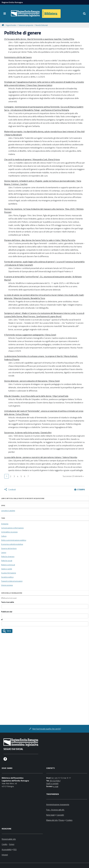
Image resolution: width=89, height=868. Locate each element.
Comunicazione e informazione (12, 528)
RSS (15, 849)
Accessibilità (7, 849)
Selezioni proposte (26, 25)
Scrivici (12, 844)
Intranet (5, 855)
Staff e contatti (52, 783)
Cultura (4, 536)
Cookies (69, 820)
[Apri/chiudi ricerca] (84, 14)
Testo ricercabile (8, 602)
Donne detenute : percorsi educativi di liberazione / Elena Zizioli (32, 381)
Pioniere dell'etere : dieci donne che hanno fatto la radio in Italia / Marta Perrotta (40, 240)
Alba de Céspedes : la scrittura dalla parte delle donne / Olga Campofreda (36, 396)
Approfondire (11, 25)
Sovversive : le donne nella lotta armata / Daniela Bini (28, 433)
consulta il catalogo (8, 511)
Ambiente (5, 524)
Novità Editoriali (42, 25)
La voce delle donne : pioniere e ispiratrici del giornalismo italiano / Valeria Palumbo (41, 457)
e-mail (56, 786)
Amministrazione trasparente (58, 804)
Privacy (61, 820)
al (2, 620)
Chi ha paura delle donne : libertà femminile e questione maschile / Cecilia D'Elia (39, 39)
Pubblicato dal (7, 612)
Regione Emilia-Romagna (12, 2)
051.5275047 (55, 781)
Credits (5, 844)
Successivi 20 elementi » (73, 476)
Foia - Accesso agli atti (55, 810)
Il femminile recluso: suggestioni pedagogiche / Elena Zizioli (30, 335)
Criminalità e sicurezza (9, 532)
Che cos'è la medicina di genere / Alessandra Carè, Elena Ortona (32, 159)
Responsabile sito (9, 839)
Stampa (81, 490)
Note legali (50, 815)
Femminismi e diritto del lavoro (18, 57)
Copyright (60, 815)
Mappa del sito (52, 820)
